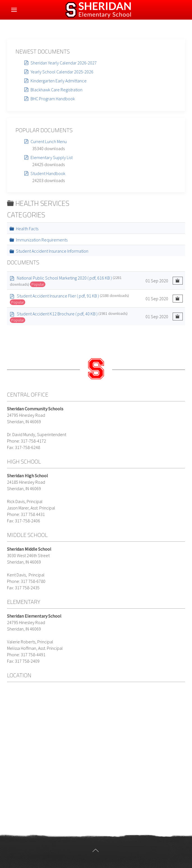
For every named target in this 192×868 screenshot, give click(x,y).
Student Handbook (48, 173)
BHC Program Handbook (53, 99)
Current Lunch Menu (49, 141)
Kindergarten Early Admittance (59, 81)
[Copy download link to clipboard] (178, 281)
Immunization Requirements (42, 240)
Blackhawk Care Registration (56, 90)
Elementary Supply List (52, 157)
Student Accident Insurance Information (52, 251)
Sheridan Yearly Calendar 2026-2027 (64, 63)
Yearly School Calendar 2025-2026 (62, 72)
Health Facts (27, 229)
